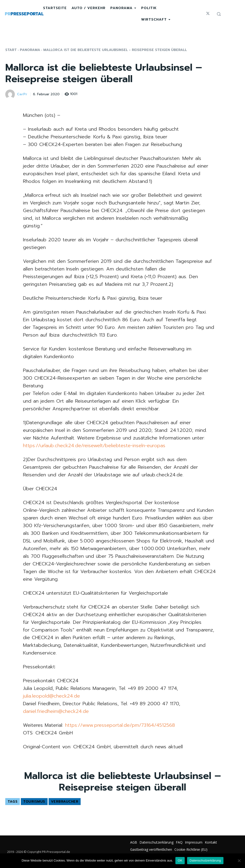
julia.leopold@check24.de (51, 696)
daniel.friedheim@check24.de (56, 711)
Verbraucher (65, 802)
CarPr (22, 94)
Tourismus (34, 802)
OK (180, 860)
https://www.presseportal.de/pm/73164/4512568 (120, 725)
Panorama (30, 50)
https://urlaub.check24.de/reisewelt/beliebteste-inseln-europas (94, 445)
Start (11, 50)
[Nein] (239, 861)
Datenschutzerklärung (205, 860)
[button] (219, 14)
